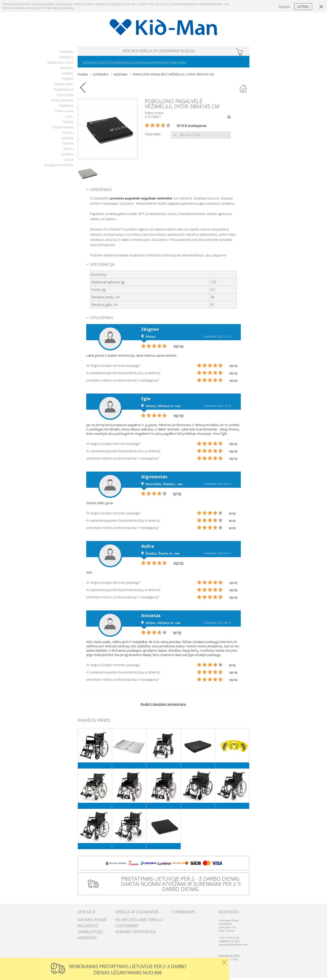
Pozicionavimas (63, 130)
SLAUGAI (145, 65)
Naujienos (85, 926)
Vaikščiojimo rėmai (60, 65)
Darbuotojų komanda (94, 930)
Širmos (68, 151)
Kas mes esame (88, 921)
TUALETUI (112, 65)
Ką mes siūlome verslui (132, 921)
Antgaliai (68, 81)
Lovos (69, 119)
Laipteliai (67, 140)
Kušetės (68, 135)
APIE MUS (114, 52)
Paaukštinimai (64, 92)
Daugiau (284, 7)
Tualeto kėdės (63, 87)
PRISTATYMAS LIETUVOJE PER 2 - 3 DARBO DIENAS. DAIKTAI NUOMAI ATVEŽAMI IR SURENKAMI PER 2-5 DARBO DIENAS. (179, 886)
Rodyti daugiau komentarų (163, 707)
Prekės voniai (64, 114)
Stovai (69, 162)
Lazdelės (67, 76)
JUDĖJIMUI (92, 65)
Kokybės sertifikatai (130, 930)
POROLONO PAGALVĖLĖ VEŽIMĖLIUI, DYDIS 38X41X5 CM (173, 77)
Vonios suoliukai (62, 103)
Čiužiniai (68, 124)
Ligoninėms (124, 926)
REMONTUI (183, 65)
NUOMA (202, 65)
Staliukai (68, 146)
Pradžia (83, 77)
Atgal (243, 91)
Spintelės (67, 157)
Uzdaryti (224, 962)
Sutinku (303, 6)
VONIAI (129, 65)
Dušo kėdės (65, 97)
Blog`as (205, 52)
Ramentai (67, 70)
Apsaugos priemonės (59, 167)
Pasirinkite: (153, 137)
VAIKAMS (163, 65)
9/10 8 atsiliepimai (192, 128)
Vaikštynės (66, 60)
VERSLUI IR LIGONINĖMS (160, 52)
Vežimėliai (66, 54)
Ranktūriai (66, 108)
